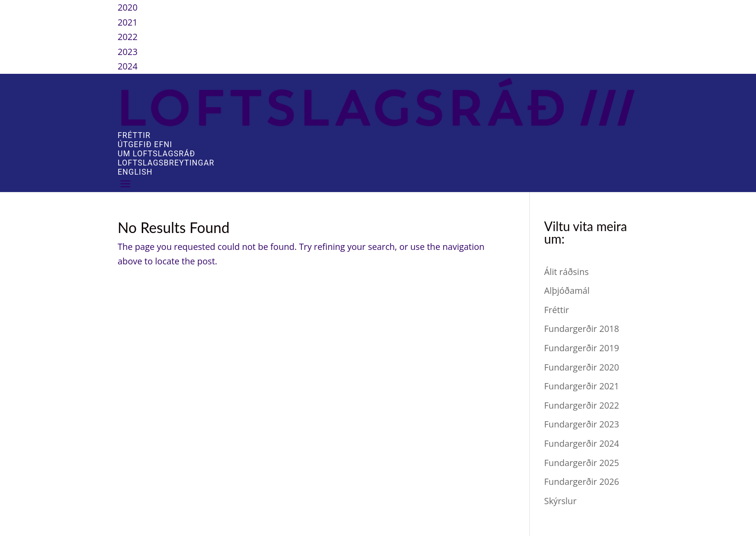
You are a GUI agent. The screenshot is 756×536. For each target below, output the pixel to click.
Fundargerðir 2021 (582, 386)
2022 (128, 37)
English (135, 172)
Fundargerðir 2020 (582, 367)
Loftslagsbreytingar (166, 163)
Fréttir (134, 135)
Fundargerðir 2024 (582, 443)
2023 (128, 52)
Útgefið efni (145, 144)
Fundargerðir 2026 (582, 481)
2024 (128, 66)
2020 (128, 7)
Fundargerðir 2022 (582, 405)
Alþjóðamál (567, 290)
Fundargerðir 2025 (582, 463)
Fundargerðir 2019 (582, 348)
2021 (128, 22)
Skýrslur (560, 501)
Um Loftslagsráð (156, 154)
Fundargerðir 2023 (582, 424)
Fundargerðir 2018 (582, 329)
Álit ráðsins (567, 272)
